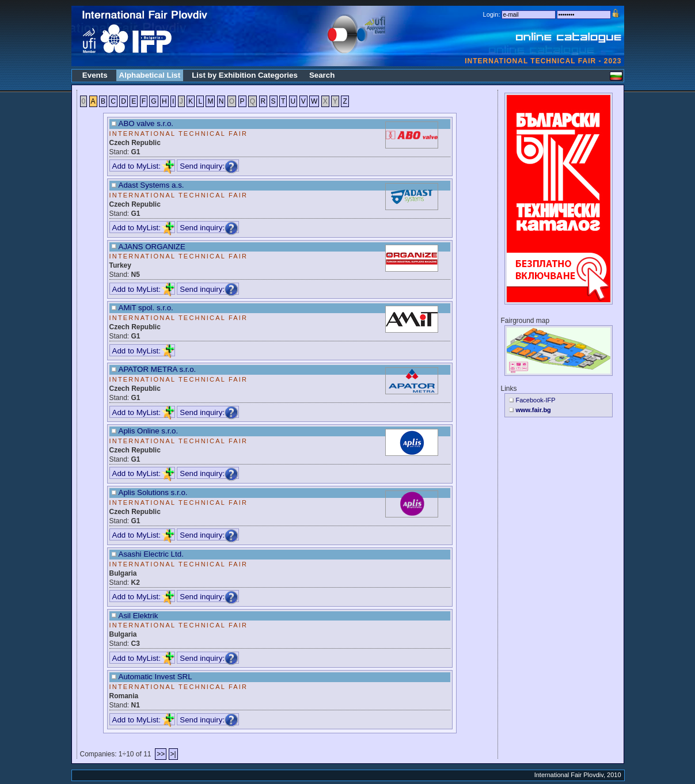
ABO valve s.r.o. (146, 123)
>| (173, 754)
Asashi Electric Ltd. (151, 554)
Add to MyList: (143, 166)
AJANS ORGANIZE (152, 247)
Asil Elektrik (138, 616)
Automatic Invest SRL (155, 677)
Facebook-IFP (536, 400)
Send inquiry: (209, 166)
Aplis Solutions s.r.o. (153, 492)
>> (161, 754)
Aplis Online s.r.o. (149, 431)
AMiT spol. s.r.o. (146, 308)
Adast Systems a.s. (151, 185)
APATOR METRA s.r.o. (157, 369)
